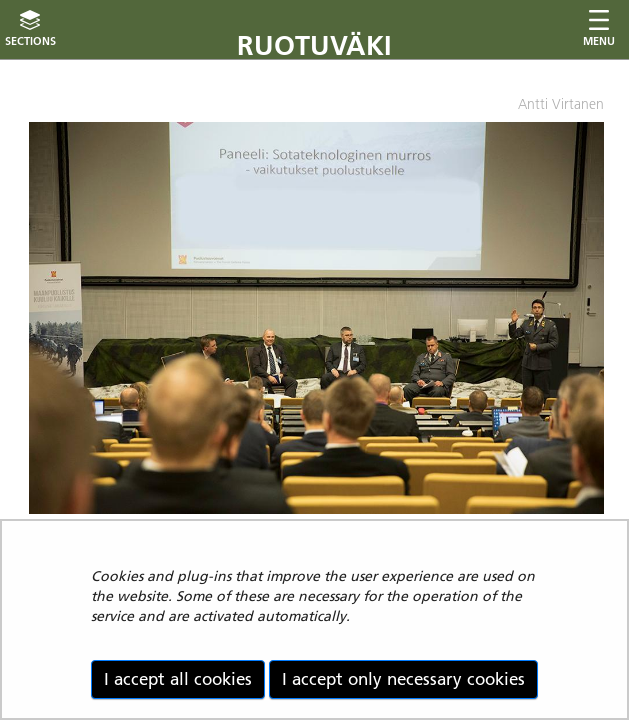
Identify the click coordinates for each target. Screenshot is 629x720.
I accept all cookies (178, 679)
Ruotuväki (314, 45)
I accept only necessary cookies (403, 679)
